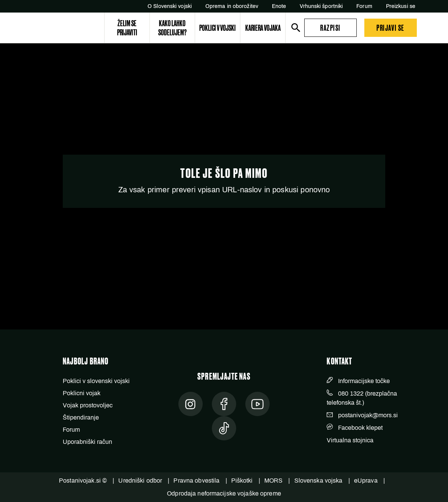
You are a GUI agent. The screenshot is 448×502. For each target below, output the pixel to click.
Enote (279, 6)
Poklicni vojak (82, 393)
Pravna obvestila (196, 481)
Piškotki (242, 481)
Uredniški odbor (140, 481)
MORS (273, 481)
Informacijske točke (364, 381)
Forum (364, 6)
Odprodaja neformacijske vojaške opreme (224, 493)
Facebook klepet (360, 428)
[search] (296, 28)
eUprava (366, 481)
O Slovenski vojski (170, 6)
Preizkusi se (401, 6)
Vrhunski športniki (321, 6)
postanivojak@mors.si (368, 415)
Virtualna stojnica (350, 440)
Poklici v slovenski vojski (96, 381)
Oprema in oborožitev (232, 6)
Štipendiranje (81, 417)
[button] (330, 28)
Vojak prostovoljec (88, 405)
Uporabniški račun (87, 442)
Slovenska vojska (319, 481)
